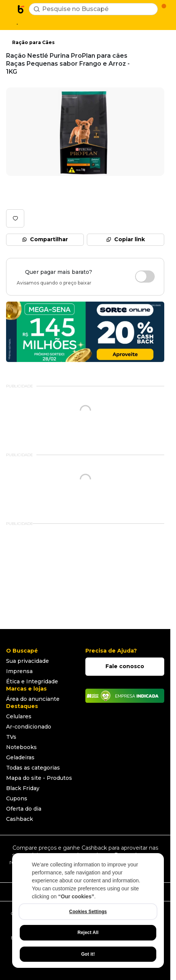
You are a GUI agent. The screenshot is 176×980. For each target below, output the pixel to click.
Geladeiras (20, 757)
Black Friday (23, 788)
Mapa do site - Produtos (39, 778)
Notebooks (21, 747)
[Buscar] (37, 9)
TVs (11, 737)
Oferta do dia (24, 809)
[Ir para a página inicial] (21, 9)
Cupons (17, 798)
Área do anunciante (33, 699)
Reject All (88, 933)
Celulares (19, 716)
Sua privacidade (27, 661)
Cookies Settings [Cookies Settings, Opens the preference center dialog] (88, 912)
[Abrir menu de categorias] (10, 8)
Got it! (88, 954)
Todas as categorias (33, 768)
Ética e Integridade (32, 681)
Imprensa (19, 671)
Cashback (20, 819)
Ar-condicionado (29, 727)
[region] (88, 910)
